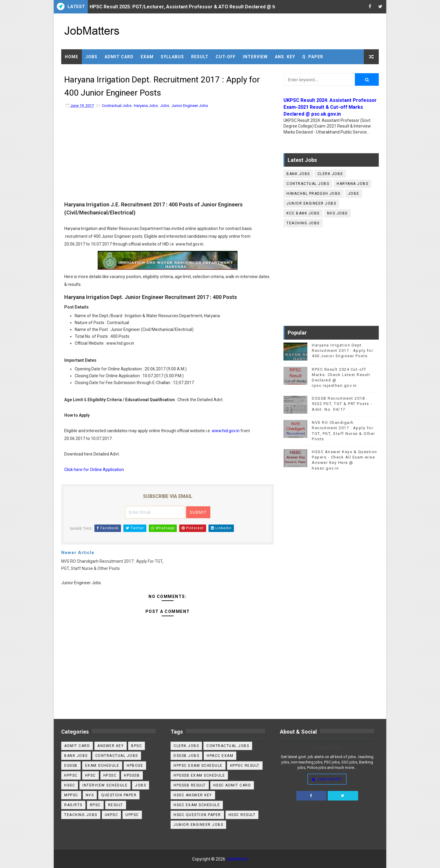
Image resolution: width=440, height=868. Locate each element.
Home (72, 57)
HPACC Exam (220, 756)
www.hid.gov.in (226, 431)
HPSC (91, 775)
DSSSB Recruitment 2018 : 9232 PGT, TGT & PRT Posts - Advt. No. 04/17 (342, 404)
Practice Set (82, 72)
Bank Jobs (298, 174)
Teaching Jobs (303, 223)
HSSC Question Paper (197, 815)
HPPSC (71, 775)
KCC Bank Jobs (303, 213)
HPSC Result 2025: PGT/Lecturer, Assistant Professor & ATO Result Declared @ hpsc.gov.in (194, 7)
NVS (90, 795)
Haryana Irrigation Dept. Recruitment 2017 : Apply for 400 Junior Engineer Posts (342, 351)
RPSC (95, 805)
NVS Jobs (337, 213)
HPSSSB (132, 775)
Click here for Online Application (94, 470)
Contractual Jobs (117, 106)
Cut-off (226, 57)
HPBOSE (135, 766)
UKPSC (112, 815)
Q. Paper (313, 57)
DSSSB (71, 766)
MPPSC (71, 795)
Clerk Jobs (330, 174)
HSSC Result (242, 815)
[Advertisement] (168, 157)
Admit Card (119, 57)
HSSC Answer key (193, 795)
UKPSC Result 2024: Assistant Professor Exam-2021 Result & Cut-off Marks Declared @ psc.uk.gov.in (330, 107)
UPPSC (132, 815)
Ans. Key (285, 57)
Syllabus (172, 57)
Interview (255, 57)
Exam (147, 57)
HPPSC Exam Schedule (198, 766)
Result (200, 57)
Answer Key (111, 746)
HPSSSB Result (190, 785)
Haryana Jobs (146, 106)
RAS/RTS (73, 805)
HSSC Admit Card (232, 785)
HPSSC (110, 775)
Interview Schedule (105, 785)
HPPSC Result (245, 766)
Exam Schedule (102, 766)
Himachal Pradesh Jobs (313, 194)
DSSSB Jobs (186, 756)
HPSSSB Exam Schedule (199, 775)
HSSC (70, 785)
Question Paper (119, 795)
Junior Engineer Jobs (190, 106)
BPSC (137, 746)
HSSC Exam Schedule (197, 805)
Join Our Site (327, 779)
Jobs (91, 57)
